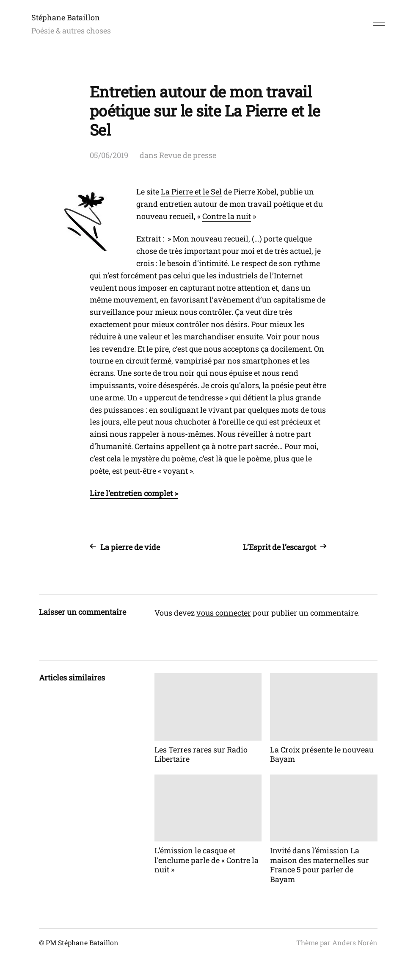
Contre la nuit (227, 216)
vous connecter (224, 613)
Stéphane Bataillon (66, 17)
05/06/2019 (109, 155)
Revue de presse (188, 155)
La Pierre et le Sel (191, 192)
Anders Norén (355, 943)
